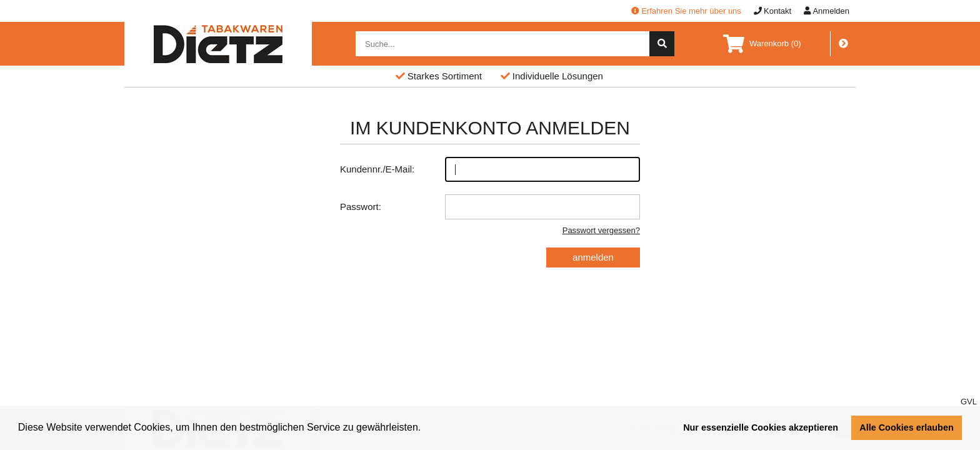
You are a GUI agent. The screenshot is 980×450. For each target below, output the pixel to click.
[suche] (662, 44)
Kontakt (772, 11)
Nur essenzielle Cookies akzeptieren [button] (761, 427)
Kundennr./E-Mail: (490, 169)
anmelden (593, 257)
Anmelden (827, 11)
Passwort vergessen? (601, 230)
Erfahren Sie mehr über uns (686, 11)
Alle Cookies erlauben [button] (906, 427)
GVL (969, 402)
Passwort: (490, 207)
